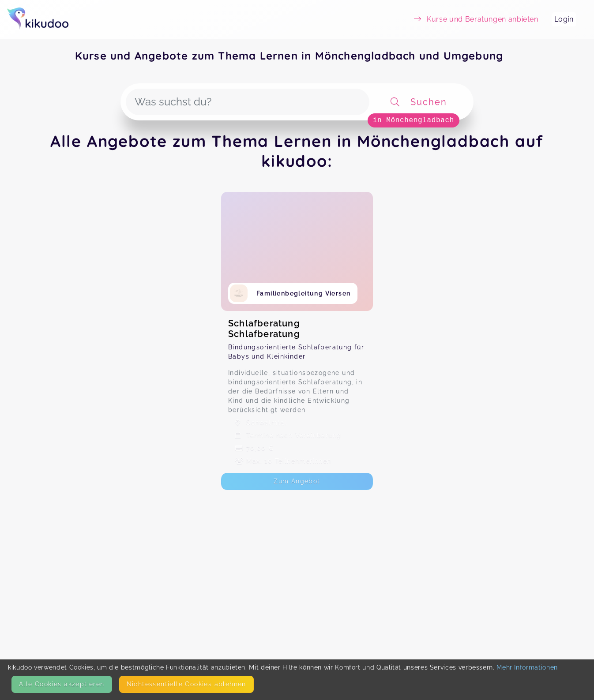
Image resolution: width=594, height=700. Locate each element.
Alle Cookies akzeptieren (62, 684)
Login (564, 19)
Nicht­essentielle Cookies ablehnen (186, 684)
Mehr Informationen (527, 667)
